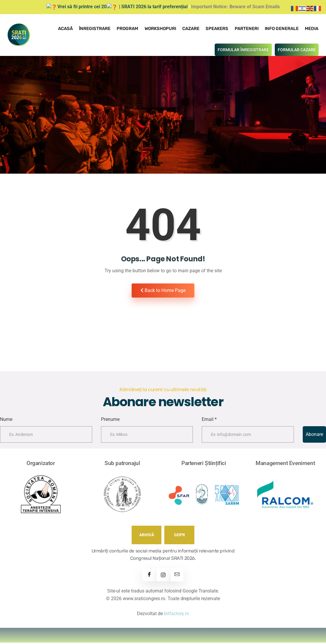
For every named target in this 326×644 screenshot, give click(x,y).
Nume (6, 421)
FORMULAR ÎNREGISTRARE (243, 49)
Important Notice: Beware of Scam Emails (230, 7)
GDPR (179, 536)
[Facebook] (149, 576)
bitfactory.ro (177, 615)
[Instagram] (163, 576)
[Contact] (177, 576)
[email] (248, 436)
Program (130, 28)
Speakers (218, 28)
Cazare (193, 28)
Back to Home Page (163, 290)
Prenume (110, 421)
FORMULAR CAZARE (297, 49)
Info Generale (282, 28)
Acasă (69, 28)
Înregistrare (98, 28)
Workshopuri (162, 28)
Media (312, 28)
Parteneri (248, 28)
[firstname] (46, 436)
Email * (209, 421)
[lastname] (147, 436)
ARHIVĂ (147, 536)
